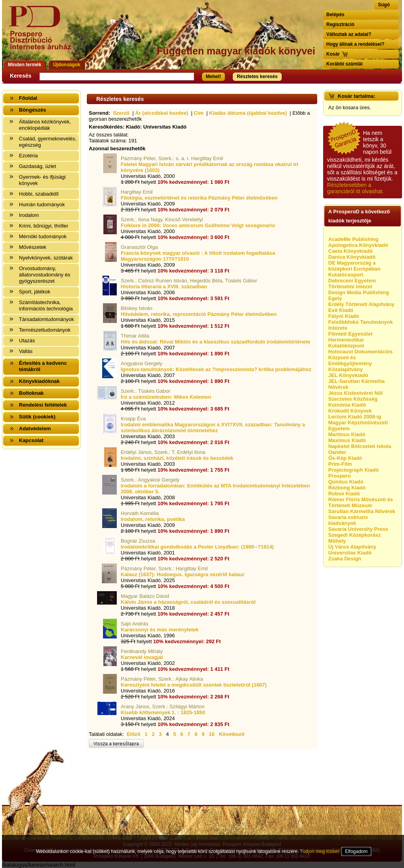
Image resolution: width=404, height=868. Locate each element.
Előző (134, 734)
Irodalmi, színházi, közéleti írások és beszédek (177, 458)
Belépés (335, 15)
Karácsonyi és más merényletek (160, 630)
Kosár (333, 54)
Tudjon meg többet (320, 851)
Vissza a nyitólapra (42, 33)
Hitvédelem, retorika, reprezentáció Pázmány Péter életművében (199, 314)
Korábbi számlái (344, 64)
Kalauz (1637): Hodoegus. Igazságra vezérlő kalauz (183, 574)
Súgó (384, 5)
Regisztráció (340, 24)
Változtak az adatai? (349, 34)
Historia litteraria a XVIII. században (164, 287)
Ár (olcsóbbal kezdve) (162, 113)
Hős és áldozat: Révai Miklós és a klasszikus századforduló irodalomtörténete (215, 342)
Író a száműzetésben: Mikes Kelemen (166, 397)
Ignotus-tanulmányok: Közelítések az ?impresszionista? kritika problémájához (216, 369)
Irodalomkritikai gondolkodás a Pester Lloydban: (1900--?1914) (197, 547)
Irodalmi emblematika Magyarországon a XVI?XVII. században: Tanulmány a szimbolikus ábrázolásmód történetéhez (213, 427)
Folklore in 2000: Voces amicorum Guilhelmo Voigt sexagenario (198, 225)
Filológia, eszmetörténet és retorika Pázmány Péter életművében (199, 198)
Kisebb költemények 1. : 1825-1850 (163, 712)
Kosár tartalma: (356, 96)
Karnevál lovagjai (142, 657)
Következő (232, 734)
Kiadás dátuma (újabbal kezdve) (248, 113)
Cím (199, 113)
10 (211, 734)
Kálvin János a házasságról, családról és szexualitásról (188, 602)
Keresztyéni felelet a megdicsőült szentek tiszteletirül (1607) (194, 685)
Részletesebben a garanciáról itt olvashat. (355, 188)
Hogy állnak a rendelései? (355, 44)
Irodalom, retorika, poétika (153, 519)
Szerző (121, 113)
